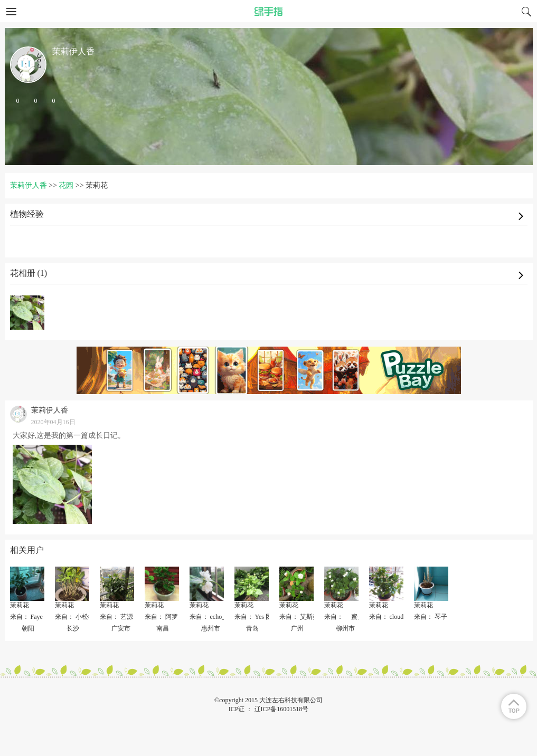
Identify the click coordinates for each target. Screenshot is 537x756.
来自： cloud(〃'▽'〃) (399, 617)
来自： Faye (26, 617)
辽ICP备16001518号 (282, 709)
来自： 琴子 (431, 617)
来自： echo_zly (211, 617)
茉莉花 (20, 605)
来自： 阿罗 (161, 617)
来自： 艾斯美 (299, 617)
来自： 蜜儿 (347, 617)
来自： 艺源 (116, 617)
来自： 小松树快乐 (81, 617)
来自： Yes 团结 (256, 617)
